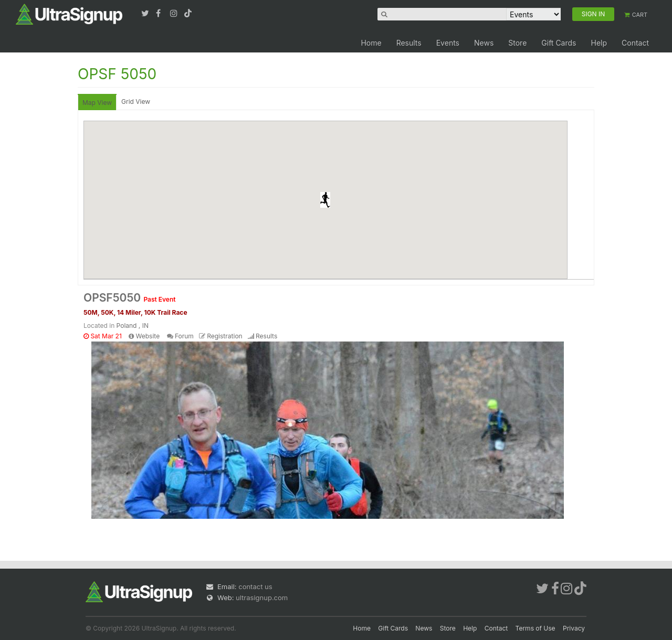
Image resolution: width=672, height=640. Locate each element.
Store (517, 43)
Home (371, 43)
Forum (184, 336)
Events (448, 43)
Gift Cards (559, 43)
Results (409, 43)
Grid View (136, 102)
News (484, 43)
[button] (325, 200)
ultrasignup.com (262, 598)
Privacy (574, 628)
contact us (255, 586)
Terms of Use (535, 628)
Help (599, 43)
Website (148, 336)
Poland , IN (133, 326)
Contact (635, 43)
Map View (97, 103)
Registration (224, 336)
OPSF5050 (130, 298)
